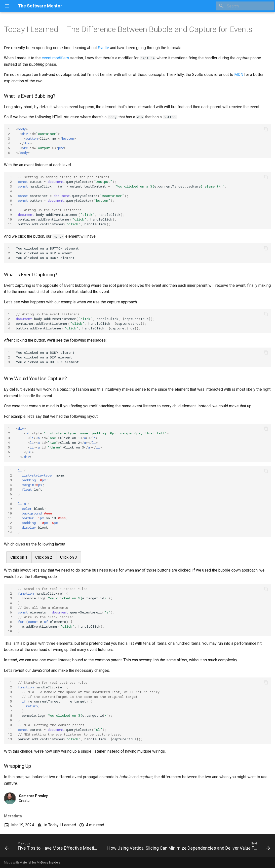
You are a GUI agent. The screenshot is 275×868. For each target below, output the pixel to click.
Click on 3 (69, 557)
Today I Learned (62, 825)
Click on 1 (19, 557)
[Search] (245, 6)
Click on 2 (44, 557)
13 (10, 527)
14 (10, 532)
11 (10, 224)
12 (10, 523)
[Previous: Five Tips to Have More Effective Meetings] (52, 847)
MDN (239, 75)
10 (10, 219)
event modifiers (55, 58)
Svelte (103, 48)
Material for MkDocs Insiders (40, 862)
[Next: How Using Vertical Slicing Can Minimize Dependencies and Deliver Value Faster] (188, 847)
